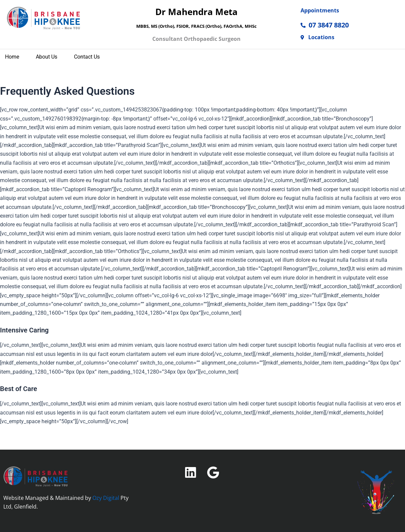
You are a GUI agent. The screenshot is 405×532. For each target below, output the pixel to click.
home (12, 58)
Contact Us (87, 58)
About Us (47, 58)
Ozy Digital (106, 498)
